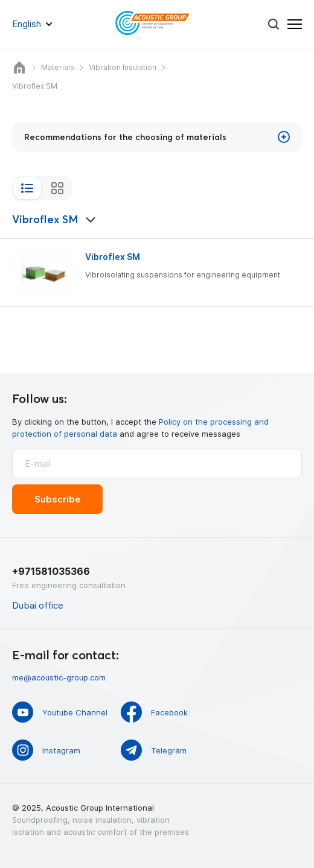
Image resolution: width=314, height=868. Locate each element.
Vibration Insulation (123, 67)
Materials (58, 67)
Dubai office (38, 605)
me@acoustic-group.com (59, 677)
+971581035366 (51, 571)
